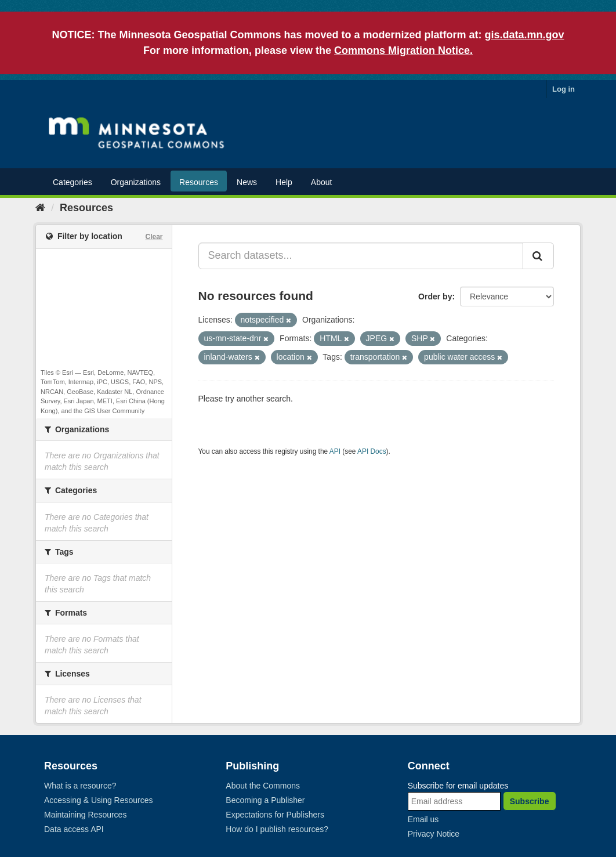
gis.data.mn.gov (525, 35)
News (247, 182)
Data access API (74, 829)
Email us (423, 819)
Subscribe (530, 801)
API (335, 451)
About (322, 182)
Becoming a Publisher (265, 800)
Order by (435, 296)
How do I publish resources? (277, 829)
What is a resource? (80, 786)
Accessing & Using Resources (99, 800)
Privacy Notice (434, 834)
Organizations (136, 182)
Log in (564, 89)
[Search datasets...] (361, 256)
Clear (154, 237)
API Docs (372, 451)
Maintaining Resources (85, 815)
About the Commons (263, 786)
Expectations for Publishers (275, 815)
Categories (73, 182)
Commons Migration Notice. (403, 50)
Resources (199, 182)
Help (284, 182)
